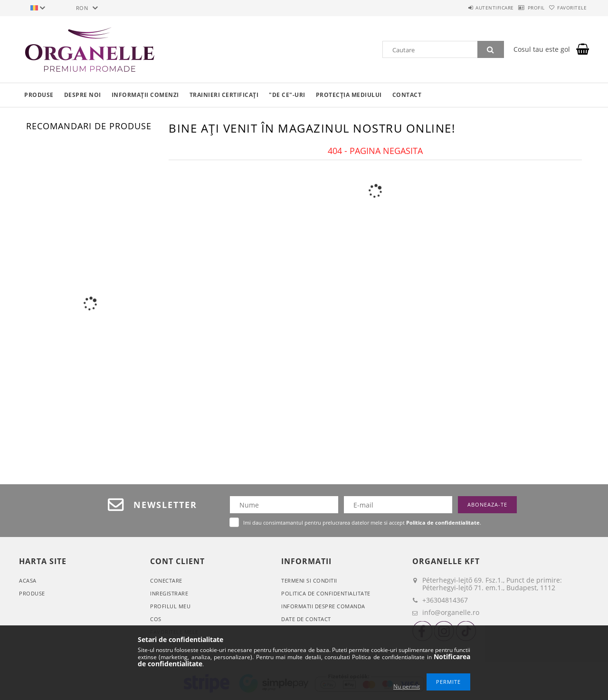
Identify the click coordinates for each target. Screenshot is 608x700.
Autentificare (470, 8)
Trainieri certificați (224, 95)
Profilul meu (170, 606)
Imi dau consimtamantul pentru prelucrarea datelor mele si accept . (362, 523)
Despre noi (83, 95)
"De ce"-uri (287, 95)
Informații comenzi (145, 95)
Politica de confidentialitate (326, 593)
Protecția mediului (349, 95)
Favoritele (567, 8)
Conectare (166, 580)
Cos (156, 619)
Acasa (28, 580)
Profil (522, 8)
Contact (407, 95)
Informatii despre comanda (323, 606)
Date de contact (306, 619)
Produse (39, 95)
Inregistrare (169, 593)
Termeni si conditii (309, 580)
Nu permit (407, 686)
